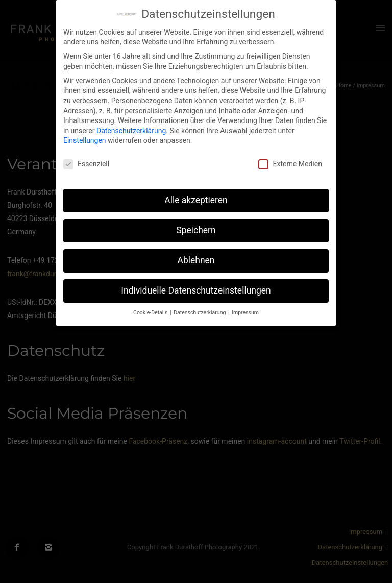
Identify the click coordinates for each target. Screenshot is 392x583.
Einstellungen (85, 140)
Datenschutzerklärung (131, 131)
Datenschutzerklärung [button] (200, 313)
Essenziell (86, 164)
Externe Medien (290, 164)
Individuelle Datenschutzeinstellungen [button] (196, 290)
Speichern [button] (196, 230)
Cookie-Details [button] (151, 313)
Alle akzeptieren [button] (196, 200)
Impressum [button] (245, 313)
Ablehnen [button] (196, 260)
